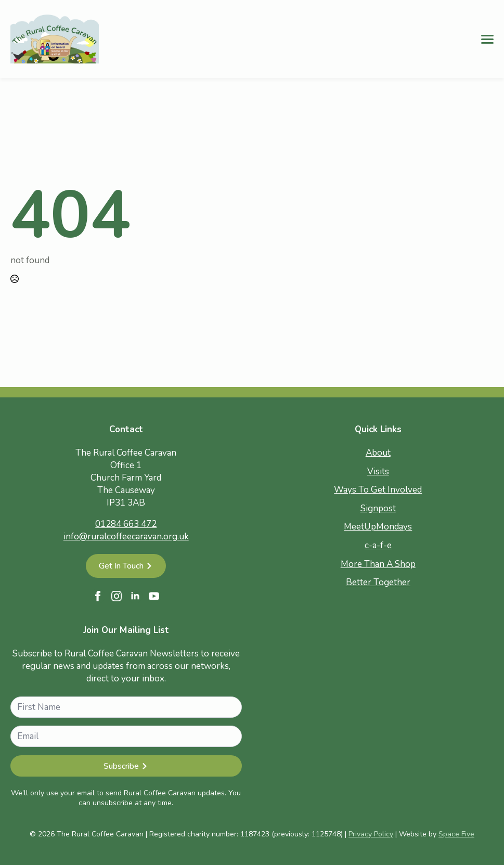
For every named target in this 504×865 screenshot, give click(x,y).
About (378, 453)
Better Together (378, 582)
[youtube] (154, 596)
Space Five (456, 834)
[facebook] (98, 596)
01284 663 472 (126, 524)
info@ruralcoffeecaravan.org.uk (126, 537)
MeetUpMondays (378, 527)
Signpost (378, 508)
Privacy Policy (371, 834)
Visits (378, 472)
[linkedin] (135, 596)
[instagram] (117, 596)
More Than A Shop (378, 564)
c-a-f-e (378, 545)
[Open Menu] (487, 39)
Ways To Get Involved (378, 490)
